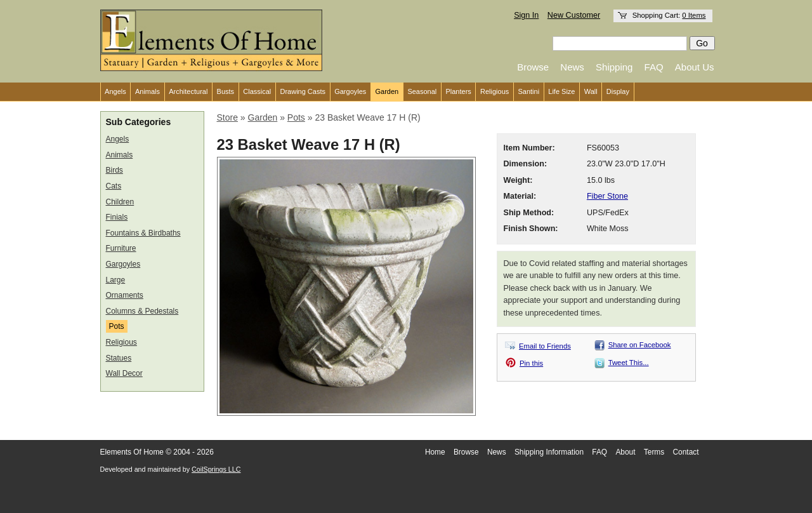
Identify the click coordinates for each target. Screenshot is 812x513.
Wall (591, 91)
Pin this (531, 363)
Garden (387, 91)
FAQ (654, 67)
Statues (119, 358)
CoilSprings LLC (216, 469)
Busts (226, 91)
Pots (117, 326)
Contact (686, 452)
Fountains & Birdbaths (143, 233)
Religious (494, 91)
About (625, 452)
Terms (654, 452)
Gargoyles (350, 91)
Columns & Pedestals (142, 311)
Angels (115, 91)
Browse (533, 67)
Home (435, 452)
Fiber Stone (607, 196)
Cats (114, 186)
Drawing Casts (303, 91)
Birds (115, 170)
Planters (458, 91)
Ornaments (125, 295)
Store (227, 117)
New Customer (574, 15)
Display (618, 91)
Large (116, 280)
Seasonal (422, 91)
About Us (695, 67)
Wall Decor (124, 373)
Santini (528, 91)
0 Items (694, 15)
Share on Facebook (640, 345)
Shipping (614, 67)
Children (120, 202)
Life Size (561, 91)
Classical (257, 91)
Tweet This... (629, 363)
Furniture (121, 248)
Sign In (526, 15)
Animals (147, 91)
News (572, 67)
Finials (117, 217)
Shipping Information (549, 452)
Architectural (188, 91)
